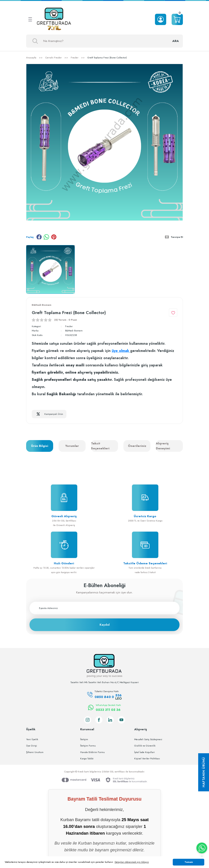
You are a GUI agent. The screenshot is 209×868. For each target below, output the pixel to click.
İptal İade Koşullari (144, 752)
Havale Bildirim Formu (92, 752)
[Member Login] (161, 19)
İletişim (84, 739)
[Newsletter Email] (104, 608)
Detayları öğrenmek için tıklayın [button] (132, 862)
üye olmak (121, 351)
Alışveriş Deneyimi (163, 446)
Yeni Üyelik (32, 739)
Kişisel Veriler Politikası (147, 758)
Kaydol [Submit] (105, 625)
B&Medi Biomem (74, 331)
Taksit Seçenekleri (100, 446)
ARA (175, 41)
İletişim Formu (88, 746)
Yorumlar (72, 446)
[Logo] (54, 19)
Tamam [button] (189, 862)
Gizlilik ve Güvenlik (145, 746)
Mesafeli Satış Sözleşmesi (148, 739)
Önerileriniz (137, 446)
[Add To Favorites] (173, 313)
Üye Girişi (32, 746)
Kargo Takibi (87, 758)
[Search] (104, 41)
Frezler (69, 326)
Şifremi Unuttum (35, 752)
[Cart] (177, 19)
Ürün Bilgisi (40, 446)
